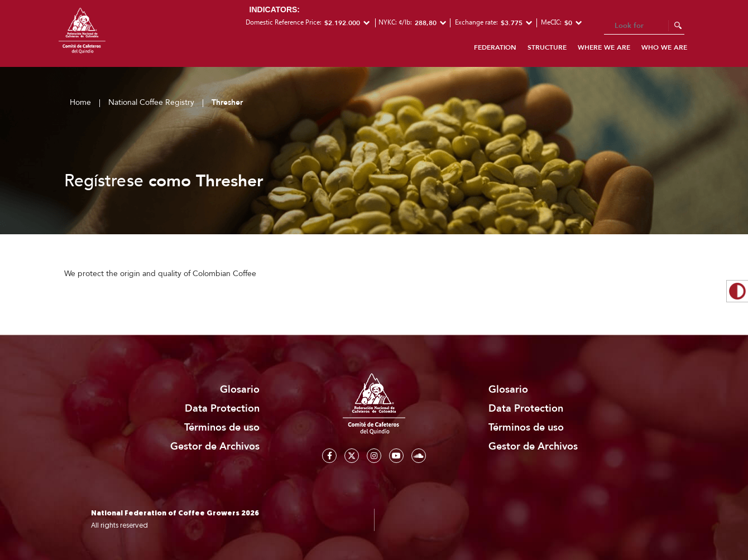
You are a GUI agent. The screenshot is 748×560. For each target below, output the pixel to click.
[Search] (644, 26)
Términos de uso (222, 428)
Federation (495, 47)
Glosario (240, 390)
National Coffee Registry (151, 102)
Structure (547, 47)
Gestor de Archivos (215, 446)
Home (80, 102)
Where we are (604, 47)
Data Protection (222, 409)
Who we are (664, 47)
